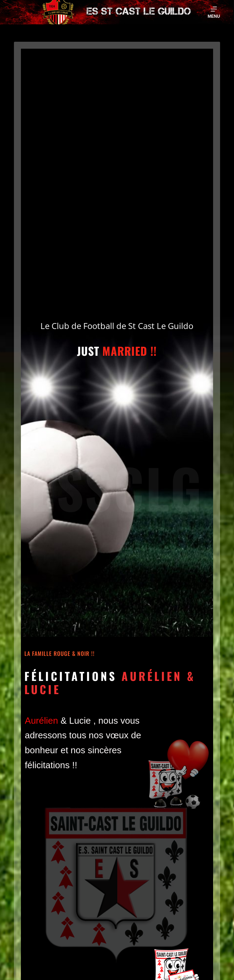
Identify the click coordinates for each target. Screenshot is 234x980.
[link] (41, 721)
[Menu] (214, 12)
